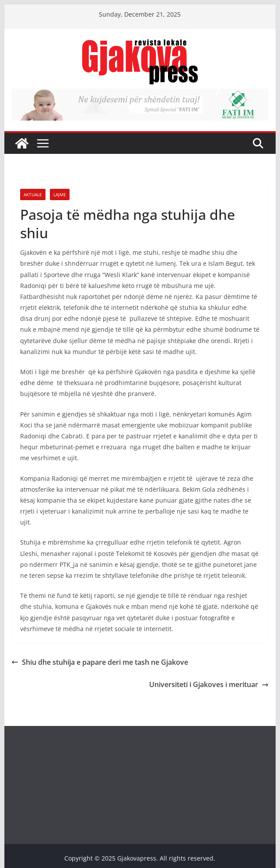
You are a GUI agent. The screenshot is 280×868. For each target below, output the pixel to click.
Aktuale (33, 194)
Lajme (60, 194)
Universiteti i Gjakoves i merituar (209, 684)
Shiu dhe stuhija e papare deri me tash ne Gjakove (100, 662)
